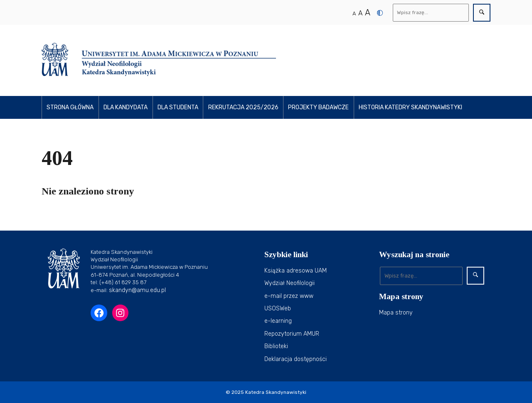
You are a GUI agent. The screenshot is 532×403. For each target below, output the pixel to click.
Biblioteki (276, 346)
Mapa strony (396, 313)
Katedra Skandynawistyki (276, 392)
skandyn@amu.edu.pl (137, 290)
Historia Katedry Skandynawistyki (410, 107)
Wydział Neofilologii (289, 283)
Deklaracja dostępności (296, 359)
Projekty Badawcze (318, 107)
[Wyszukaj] (431, 13)
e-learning (278, 321)
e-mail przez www (289, 296)
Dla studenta (178, 107)
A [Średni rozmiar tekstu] (360, 13)
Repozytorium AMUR (292, 334)
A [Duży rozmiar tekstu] (368, 12)
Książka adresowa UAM (296, 271)
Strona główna (70, 107)
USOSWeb (278, 308)
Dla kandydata (126, 107)
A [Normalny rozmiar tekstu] (354, 14)
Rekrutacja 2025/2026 (243, 107)
